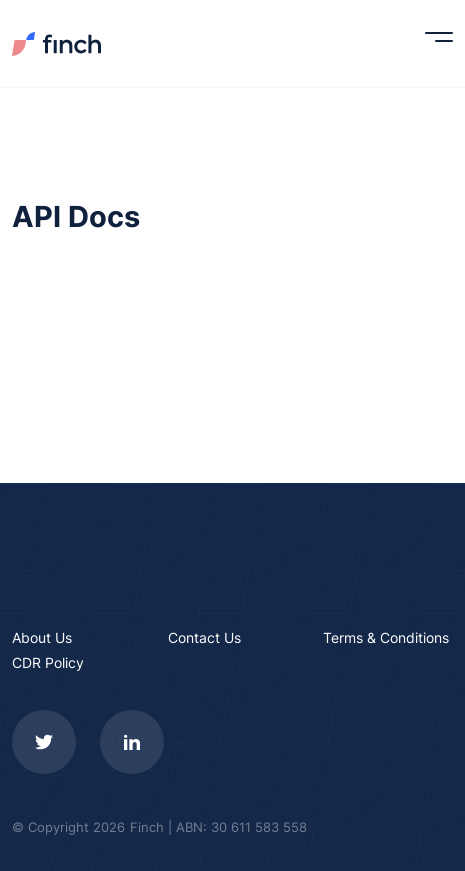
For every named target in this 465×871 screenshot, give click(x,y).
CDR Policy (48, 662)
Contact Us (204, 637)
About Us (42, 637)
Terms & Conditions (386, 637)
